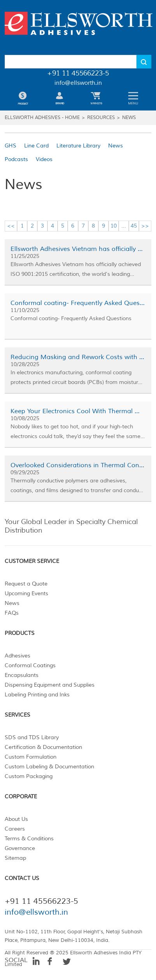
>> (145, 226)
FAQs (12, 613)
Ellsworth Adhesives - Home (42, 118)
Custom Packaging (29, 776)
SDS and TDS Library (32, 737)
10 (114, 226)
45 (134, 226)
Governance (20, 848)
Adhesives (18, 656)
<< (11, 226)
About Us (16, 819)
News (129, 118)
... (124, 226)
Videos (44, 159)
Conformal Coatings (30, 665)
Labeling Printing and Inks (37, 695)
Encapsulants (22, 675)
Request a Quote (26, 584)
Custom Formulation (31, 757)
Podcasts (16, 159)
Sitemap (15, 858)
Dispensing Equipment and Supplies (50, 685)
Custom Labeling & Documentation (49, 767)
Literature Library (78, 146)
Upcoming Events (26, 593)
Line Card (36, 146)
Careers (15, 829)
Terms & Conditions (29, 839)
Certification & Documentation (43, 747)
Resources (101, 118)
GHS (11, 146)
